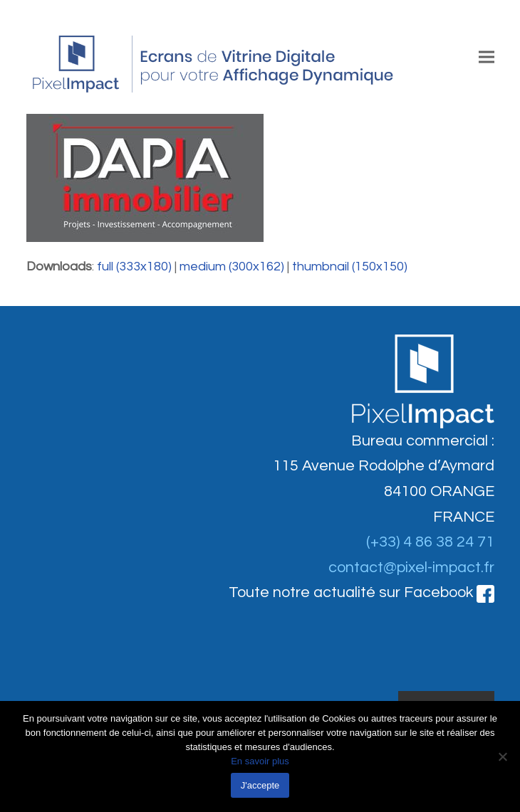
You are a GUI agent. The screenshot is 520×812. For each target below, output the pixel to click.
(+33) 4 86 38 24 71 (430, 542)
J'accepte (260, 785)
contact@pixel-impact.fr (411, 568)
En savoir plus (260, 761)
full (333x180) (134, 267)
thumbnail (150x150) (350, 267)
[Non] (502, 756)
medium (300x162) (232, 267)
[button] (487, 57)
